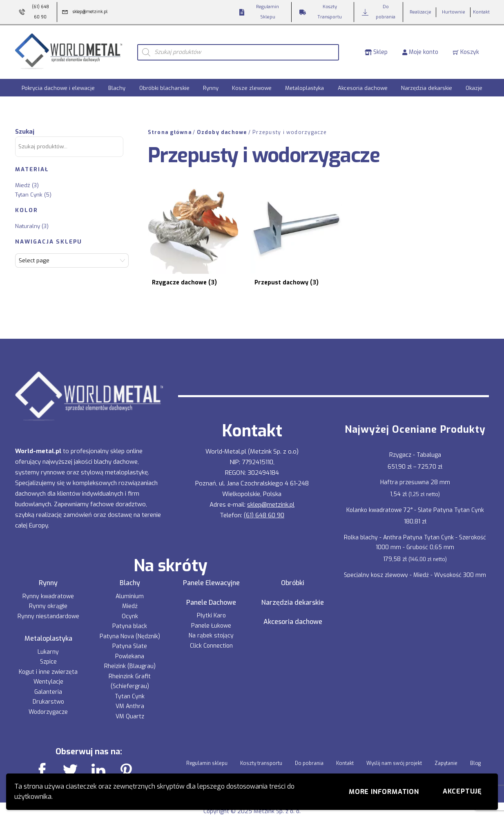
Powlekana (130, 640)
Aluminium (130, 580)
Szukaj (25, 130)
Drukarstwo (48, 686)
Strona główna (170, 131)
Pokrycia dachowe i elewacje (58, 87)
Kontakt (345, 747)
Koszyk (466, 51)
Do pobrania (309, 747)
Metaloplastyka (304, 87)
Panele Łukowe (211, 609)
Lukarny (48, 636)
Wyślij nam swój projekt (394, 747)
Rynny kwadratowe (48, 580)
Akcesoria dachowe (363, 87)
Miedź (23, 184)
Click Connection (211, 629)
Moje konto (420, 51)
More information (384, 792)
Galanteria (48, 676)
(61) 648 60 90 (264, 499)
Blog (475, 747)
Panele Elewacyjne (211, 567)
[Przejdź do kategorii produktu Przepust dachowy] (274, 228)
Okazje (474, 87)
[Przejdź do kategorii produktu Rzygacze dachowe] (186, 228)
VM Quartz (130, 700)
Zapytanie (446, 747)
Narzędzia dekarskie (427, 87)
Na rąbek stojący (211, 620)
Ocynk (130, 600)
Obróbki (293, 567)
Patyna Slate (130, 630)
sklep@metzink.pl (271, 488)
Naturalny (28, 225)
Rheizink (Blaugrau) (130, 650)
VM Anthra (130, 690)
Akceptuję (462, 791)
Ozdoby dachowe (222, 131)
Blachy (117, 87)
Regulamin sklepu (207, 747)
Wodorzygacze (48, 696)
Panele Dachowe (211, 586)
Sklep (376, 51)
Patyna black (130, 610)
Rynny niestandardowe (48, 600)
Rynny (211, 87)
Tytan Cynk (29, 193)
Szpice (48, 646)
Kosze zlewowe (252, 87)
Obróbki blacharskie (164, 87)
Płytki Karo (211, 600)
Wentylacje (48, 666)
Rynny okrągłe (48, 590)
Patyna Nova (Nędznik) (130, 620)
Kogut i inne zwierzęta (48, 656)
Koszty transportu (261, 747)
